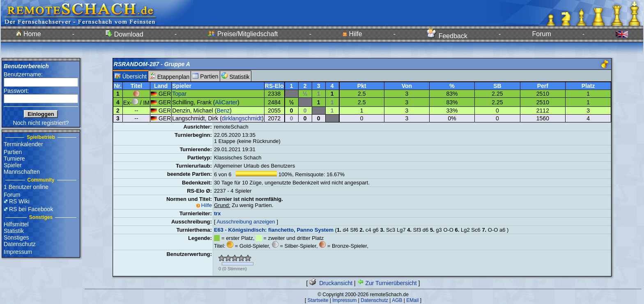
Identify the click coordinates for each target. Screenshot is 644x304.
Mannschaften (22, 172)
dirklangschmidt (242, 118)
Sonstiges (16, 237)
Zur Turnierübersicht (387, 283)
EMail (412, 300)
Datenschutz (20, 244)
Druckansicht (331, 283)
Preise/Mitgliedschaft (243, 34)
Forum (542, 34)
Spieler (13, 165)
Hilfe (352, 34)
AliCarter (226, 102)
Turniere (14, 159)
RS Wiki (19, 201)
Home (29, 34)
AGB (397, 300)
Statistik (14, 231)
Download (124, 34)
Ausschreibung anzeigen (246, 222)
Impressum (18, 252)
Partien (13, 152)
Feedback (447, 36)
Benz (223, 111)
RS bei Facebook (31, 209)
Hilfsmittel (16, 224)
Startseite (318, 300)
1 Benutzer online (26, 187)
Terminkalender (23, 144)
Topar (179, 94)
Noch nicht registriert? (41, 123)
